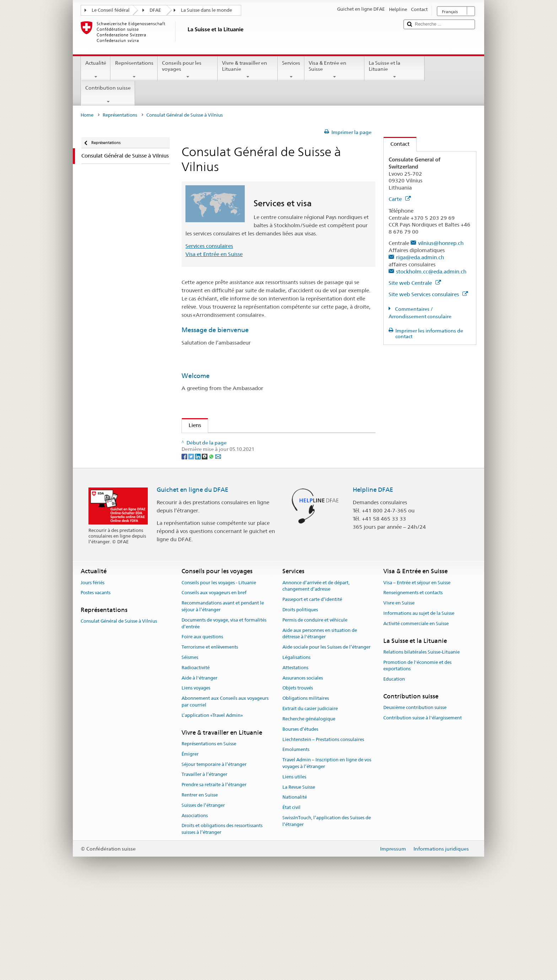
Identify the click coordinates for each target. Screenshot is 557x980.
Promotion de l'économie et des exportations (417, 757)
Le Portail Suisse (210, 449)
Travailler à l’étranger (204, 866)
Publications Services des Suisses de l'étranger (242, 457)
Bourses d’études (300, 821)
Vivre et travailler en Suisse (223, 490)
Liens (191, 425)
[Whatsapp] (212, 548)
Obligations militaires (306, 790)
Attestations (295, 759)
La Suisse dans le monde (206, 10)
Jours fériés (93, 674)
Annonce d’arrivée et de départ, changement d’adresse (316, 677)
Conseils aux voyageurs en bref (214, 684)
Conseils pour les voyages (188, 70)
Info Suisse (204, 441)
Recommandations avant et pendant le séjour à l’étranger (223, 698)
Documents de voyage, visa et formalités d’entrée (224, 715)
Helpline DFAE (373, 581)
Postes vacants (96, 684)
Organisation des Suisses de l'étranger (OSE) (244, 465)
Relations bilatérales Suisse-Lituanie (421, 743)
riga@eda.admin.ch (420, 257)
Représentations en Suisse (209, 835)
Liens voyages (196, 780)
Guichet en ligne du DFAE (193, 581)
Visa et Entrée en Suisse (214, 254)
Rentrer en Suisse (200, 887)
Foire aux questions (202, 728)
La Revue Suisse (299, 878)
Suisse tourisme (210, 482)
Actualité (96, 70)
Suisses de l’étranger (203, 897)
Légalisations (296, 749)
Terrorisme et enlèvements (210, 739)
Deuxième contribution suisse (415, 799)
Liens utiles (294, 868)
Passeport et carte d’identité (312, 691)
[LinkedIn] (198, 548)
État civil (291, 899)
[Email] (218, 548)
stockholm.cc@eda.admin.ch (431, 271)
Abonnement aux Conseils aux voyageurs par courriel (225, 793)
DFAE (155, 10)
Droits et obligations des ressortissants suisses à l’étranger (222, 921)
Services (291, 70)
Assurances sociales (303, 769)
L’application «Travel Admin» (212, 807)
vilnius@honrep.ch (441, 243)
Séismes (190, 749)
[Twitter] (192, 548)
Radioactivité (196, 759)
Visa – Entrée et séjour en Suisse (417, 674)
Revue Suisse (206, 473)
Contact (397, 144)
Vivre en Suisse (399, 695)
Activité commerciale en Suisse (416, 715)
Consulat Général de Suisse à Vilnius (119, 713)
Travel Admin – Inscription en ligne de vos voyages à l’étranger (327, 855)
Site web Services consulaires (428, 294)
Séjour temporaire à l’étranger (214, 856)
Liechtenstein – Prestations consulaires (323, 831)
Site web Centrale (415, 283)
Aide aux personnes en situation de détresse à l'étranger (320, 725)
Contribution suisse (108, 95)
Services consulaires (209, 246)
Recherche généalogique (309, 810)
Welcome (196, 376)
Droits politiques (300, 701)
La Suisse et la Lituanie (394, 70)
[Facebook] (185, 548)
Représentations (134, 70)
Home (87, 115)
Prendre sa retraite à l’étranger (214, 876)
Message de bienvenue (215, 330)
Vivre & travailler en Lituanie (248, 70)
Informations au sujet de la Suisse (419, 705)
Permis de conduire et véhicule (315, 711)
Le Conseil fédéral (111, 10)
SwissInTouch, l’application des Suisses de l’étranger (327, 913)
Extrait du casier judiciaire (310, 800)
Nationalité (295, 889)
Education (394, 771)
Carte (400, 199)
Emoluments (296, 841)
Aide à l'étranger (199, 769)
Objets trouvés (298, 780)
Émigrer (190, 845)
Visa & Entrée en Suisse (334, 70)
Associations (195, 907)
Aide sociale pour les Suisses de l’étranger (326, 739)
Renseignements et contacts (413, 684)
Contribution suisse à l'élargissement (423, 809)
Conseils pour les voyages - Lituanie (219, 674)
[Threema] (205, 548)
